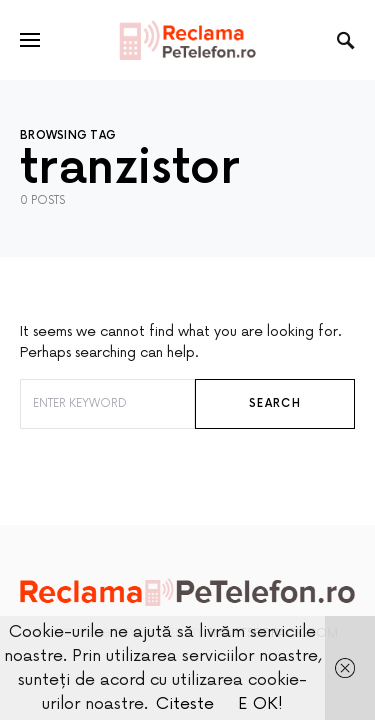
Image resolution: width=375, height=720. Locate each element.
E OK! (260, 704)
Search (275, 403)
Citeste (185, 704)
